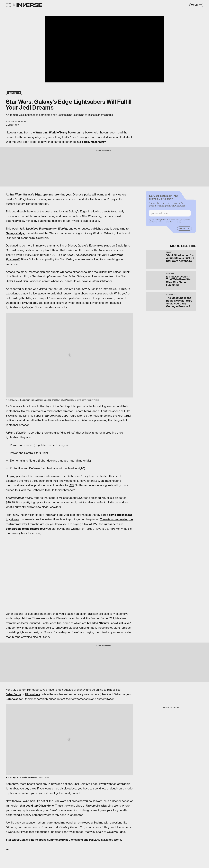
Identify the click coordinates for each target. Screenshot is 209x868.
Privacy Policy (175, 223)
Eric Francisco (18, 121)
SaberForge (13, 694)
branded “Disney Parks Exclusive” (109, 623)
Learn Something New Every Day (163, 198)
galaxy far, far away (94, 142)
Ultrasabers (33, 694)
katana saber (14, 699)
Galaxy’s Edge (15, 233)
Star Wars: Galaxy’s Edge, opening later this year (40, 195)
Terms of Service (159, 223)
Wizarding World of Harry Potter (56, 133)
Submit (183, 230)
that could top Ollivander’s (37, 806)
